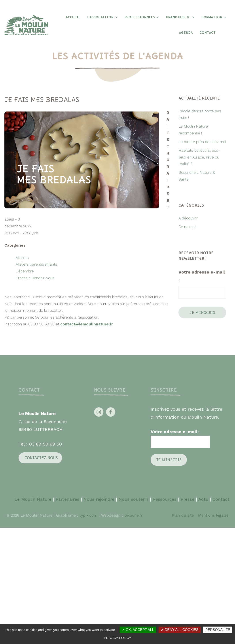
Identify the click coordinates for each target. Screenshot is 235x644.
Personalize (218, 630)
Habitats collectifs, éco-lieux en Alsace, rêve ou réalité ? (199, 157)
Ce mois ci (187, 227)
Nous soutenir (134, 499)
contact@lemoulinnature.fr (87, 324)
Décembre (25, 271)
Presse (188, 499)
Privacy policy (117, 638)
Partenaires (68, 499)
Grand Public (180, 17)
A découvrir (188, 218)
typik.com (89, 515)
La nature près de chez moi (202, 142)
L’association (102, 17)
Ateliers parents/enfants (36, 264)
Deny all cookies (180, 630)
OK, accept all (138, 630)
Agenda (186, 33)
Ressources (165, 499)
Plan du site (183, 515)
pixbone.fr (133, 515)
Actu (203, 499)
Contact (208, 33)
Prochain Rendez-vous (35, 278)
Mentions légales (213, 515)
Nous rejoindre (99, 499)
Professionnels (142, 17)
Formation (214, 17)
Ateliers (22, 258)
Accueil (73, 17)
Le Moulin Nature (33, 499)
